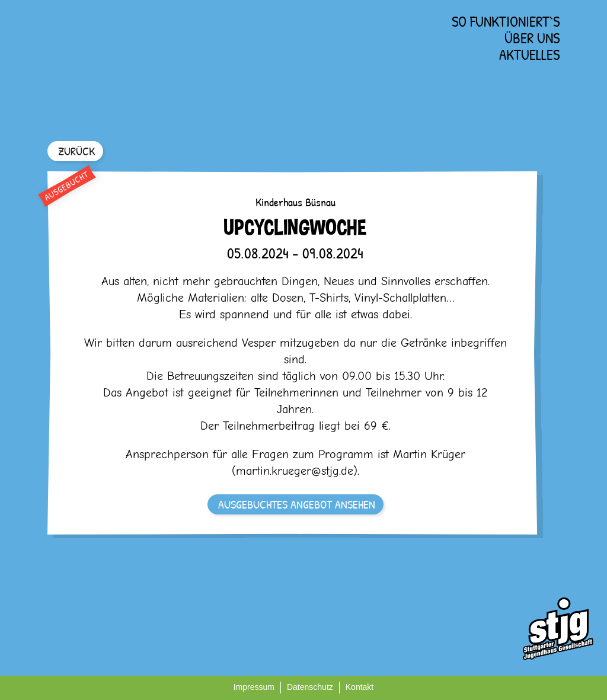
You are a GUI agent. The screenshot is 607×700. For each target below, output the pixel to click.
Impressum (254, 687)
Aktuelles (529, 55)
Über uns (532, 38)
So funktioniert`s (506, 21)
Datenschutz (310, 687)
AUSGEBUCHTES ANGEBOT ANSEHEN (297, 504)
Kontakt (360, 687)
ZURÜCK (76, 151)
